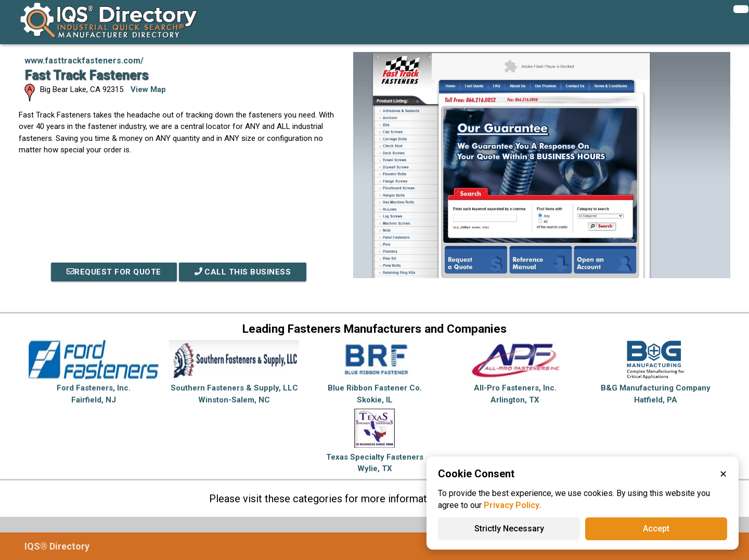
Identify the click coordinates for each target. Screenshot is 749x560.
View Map (148, 89)
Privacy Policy (512, 505)
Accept (656, 529)
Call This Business (243, 272)
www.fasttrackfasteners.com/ (84, 61)
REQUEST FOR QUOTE (114, 272)
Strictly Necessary (509, 529)
